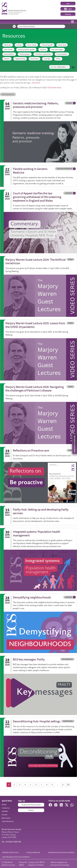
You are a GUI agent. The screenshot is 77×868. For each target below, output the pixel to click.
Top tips (47, 59)
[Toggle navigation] (72, 22)
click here (36, 83)
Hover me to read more (74, 103)
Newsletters (9, 54)
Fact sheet (8, 50)
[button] (73, 67)
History (43, 50)
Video (58, 59)
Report (7, 59)
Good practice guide (26, 50)
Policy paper (25, 54)
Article (19, 45)
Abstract (8, 45)
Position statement (43, 54)
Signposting (20, 59)
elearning (62, 45)
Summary (34, 59)
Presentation (62, 54)
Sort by (53, 67)
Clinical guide (47, 45)
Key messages (57, 50)
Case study (32, 45)
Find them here (54, 88)
